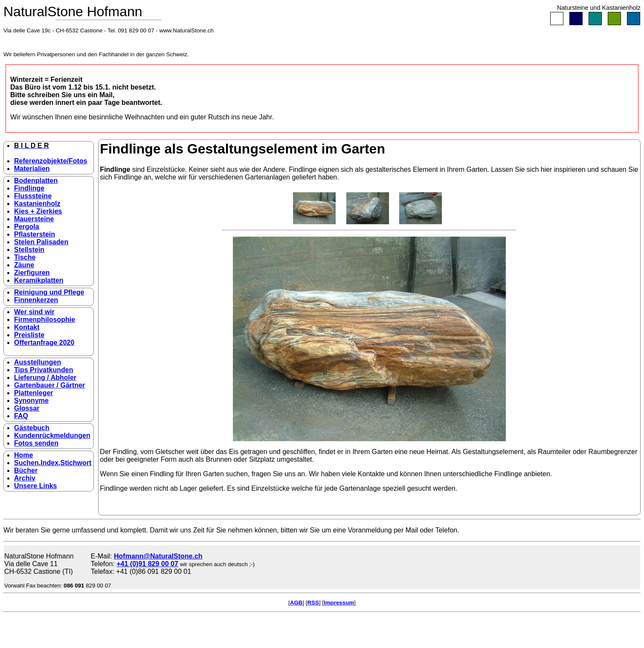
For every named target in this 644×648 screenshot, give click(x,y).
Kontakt (27, 327)
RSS (313, 603)
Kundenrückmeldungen (52, 435)
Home (23, 455)
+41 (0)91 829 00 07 (147, 564)
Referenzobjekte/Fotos (51, 161)
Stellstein (29, 250)
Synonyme (31, 401)
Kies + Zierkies (38, 211)
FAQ (21, 416)
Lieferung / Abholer (45, 378)
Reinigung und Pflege (49, 292)
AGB (296, 603)
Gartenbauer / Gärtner (49, 385)
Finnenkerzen (36, 300)
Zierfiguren (32, 273)
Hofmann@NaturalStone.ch (158, 556)
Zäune (24, 265)
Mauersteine (34, 219)
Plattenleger (34, 393)
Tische (25, 257)
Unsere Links (35, 486)
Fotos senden (36, 443)
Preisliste (29, 335)
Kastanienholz (37, 204)
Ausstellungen (38, 362)
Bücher (26, 470)
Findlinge (29, 188)
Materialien (32, 169)
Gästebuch (32, 428)
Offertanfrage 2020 (44, 343)
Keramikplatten (39, 280)
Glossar (27, 408)
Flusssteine (33, 196)
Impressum (339, 603)
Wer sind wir (34, 312)
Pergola (27, 227)
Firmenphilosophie (45, 320)
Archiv (25, 478)
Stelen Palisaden (41, 242)
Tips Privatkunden (44, 370)
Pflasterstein (35, 234)
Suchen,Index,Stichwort (53, 463)
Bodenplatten (36, 181)
